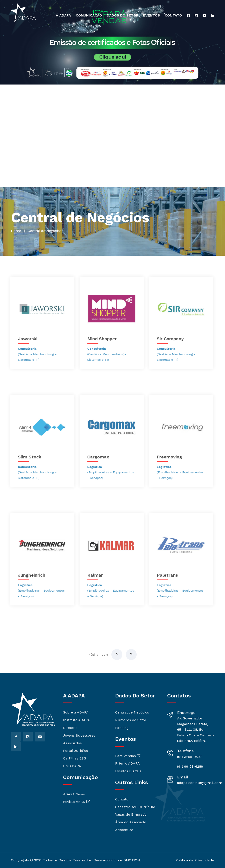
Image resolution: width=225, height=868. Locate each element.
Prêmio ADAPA (127, 763)
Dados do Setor (122, 15)
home (16, 231)
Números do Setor (131, 720)
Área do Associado (131, 822)
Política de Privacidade (195, 860)
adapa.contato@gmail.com (200, 783)
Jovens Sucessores (79, 735)
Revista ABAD (76, 802)
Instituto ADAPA (76, 720)
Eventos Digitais (128, 771)
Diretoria (70, 728)
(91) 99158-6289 (190, 766)
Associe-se (124, 830)
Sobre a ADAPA (76, 712)
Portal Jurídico (76, 751)
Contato (173, 15)
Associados (72, 743)
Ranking (122, 728)
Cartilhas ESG (75, 758)
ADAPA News (74, 794)
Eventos (152, 15)
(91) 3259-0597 (190, 757)
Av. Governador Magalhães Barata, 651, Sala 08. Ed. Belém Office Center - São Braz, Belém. (196, 729)
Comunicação (89, 15)
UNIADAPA (72, 766)
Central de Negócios (132, 712)
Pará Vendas (128, 756)
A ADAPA (63, 15)
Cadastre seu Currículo (135, 807)
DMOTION (132, 860)
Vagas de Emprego (131, 814)
